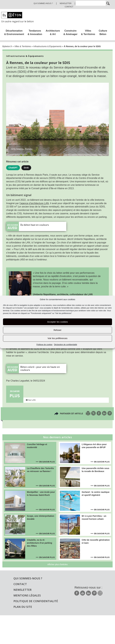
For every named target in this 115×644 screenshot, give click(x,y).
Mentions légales (27, 595)
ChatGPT (13, 168)
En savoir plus (47, 462)
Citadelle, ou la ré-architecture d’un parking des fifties (40, 543)
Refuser (58, 330)
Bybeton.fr (7, 46)
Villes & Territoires (88, 32)
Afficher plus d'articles (57, 564)
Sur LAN (32, 400)
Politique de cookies (45, 345)
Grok (26, 168)
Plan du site (23, 607)
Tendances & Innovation (35, 32)
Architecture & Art (53, 32)
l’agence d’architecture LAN (34, 203)
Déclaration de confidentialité (65, 345)
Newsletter (66, 3)
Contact (69, 7)
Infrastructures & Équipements (47, 46)
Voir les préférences (58, 338)
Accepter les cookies (57, 322)
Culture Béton (103, 32)
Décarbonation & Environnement (14, 32)
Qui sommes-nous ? (43, 3)
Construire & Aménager (71, 32)
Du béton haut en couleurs (35, 225)
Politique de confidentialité (36, 601)
